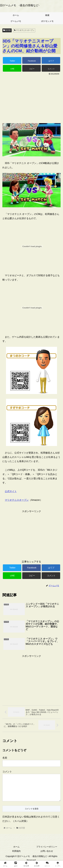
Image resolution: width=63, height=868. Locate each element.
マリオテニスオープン (17, 500)
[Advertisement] (31, 98)
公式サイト (11, 491)
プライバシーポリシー (47, 851)
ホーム (16, 851)
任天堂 (7, 30)
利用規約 (16, 856)
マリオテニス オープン (24, 30)
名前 (5, 758)
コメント (7, 772)
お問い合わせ (47, 856)
